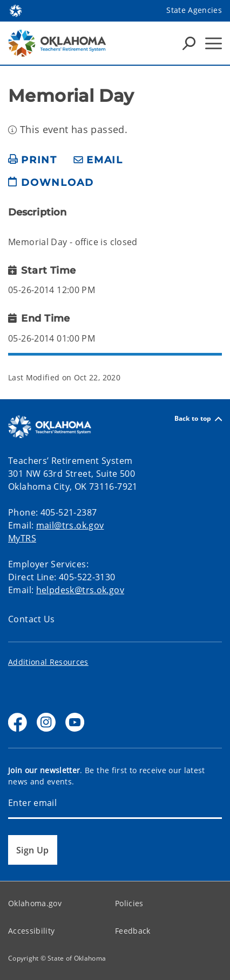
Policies (129, 903)
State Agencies (194, 10)
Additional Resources (48, 662)
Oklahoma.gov (35, 903)
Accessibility (31, 931)
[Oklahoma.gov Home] (16, 10)
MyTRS (22, 538)
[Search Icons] (189, 43)
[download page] (51, 187)
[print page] (33, 160)
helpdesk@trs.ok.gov (80, 590)
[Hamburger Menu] (214, 43)
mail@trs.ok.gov (70, 525)
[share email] (98, 160)
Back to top (198, 419)
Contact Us (32, 619)
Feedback (133, 931)
